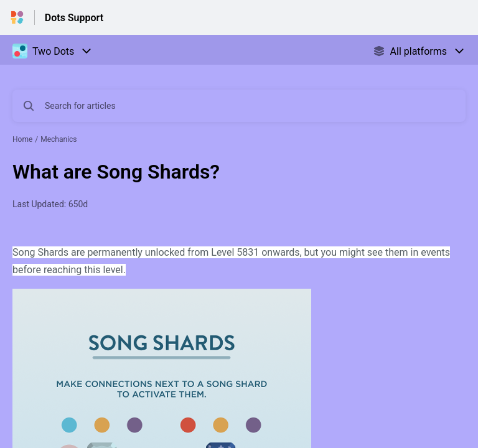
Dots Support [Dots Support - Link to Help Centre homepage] (74, 18)
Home (22, 139)
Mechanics (59, 139)
